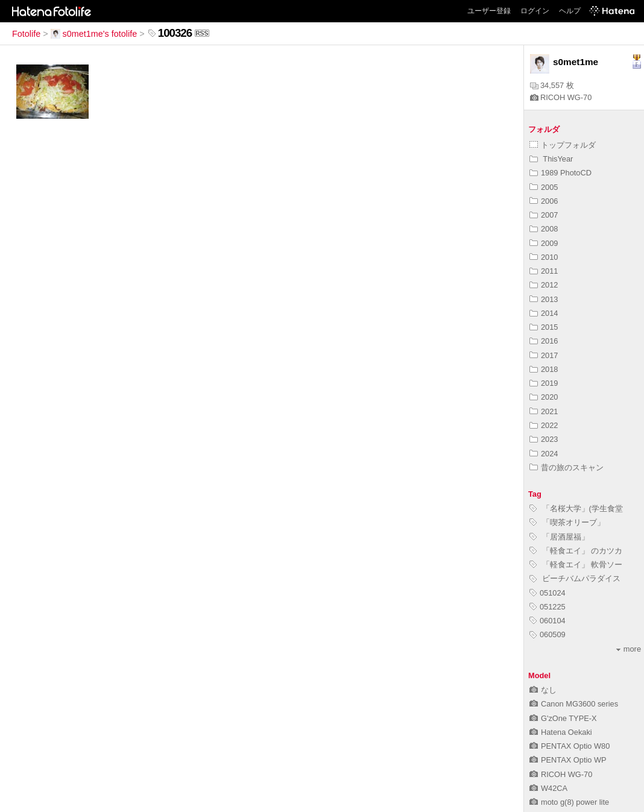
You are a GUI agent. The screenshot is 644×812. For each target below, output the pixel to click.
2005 (544, 187)
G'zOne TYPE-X (563, 718)
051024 (548, 593)
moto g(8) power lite (569, 802)
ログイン (535, 11)
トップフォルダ (563, 145)
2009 (544, 243)
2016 (544, 341)
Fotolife (26, 34)
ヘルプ (570, 11)
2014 (544, 313)
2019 (544, 383)
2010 (544, 257)
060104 (548, 621)
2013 (544, 299)
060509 (548, 634)
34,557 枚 (552, 85)
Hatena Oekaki (561, 732)
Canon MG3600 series (574, 704)
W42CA (548, 788)
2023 (544, 439)
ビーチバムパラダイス (575, 578)
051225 (548, 607)
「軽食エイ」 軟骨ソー (576, 565)
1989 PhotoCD (560, 173)
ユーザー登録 (489, 11)
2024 (544, 454)
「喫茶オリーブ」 (567, 522)
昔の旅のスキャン (567, 467)
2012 (544, 285)
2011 (544, 271)
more (629, 649)
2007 (544, 215)
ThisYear (551, 159)
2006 (544, 201)
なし (543, 690)
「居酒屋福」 (559, 537)
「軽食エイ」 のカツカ (576, 551)
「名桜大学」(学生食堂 (576, 508)
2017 (544, 355)
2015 (544, 327)
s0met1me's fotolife (94, 34)
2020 (544, 397)
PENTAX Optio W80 (570, 746)
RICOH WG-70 (561, 97)
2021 (544, 411)
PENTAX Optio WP (568, 760)
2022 (544, 425)
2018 (544, 369)
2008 (544, 229)
